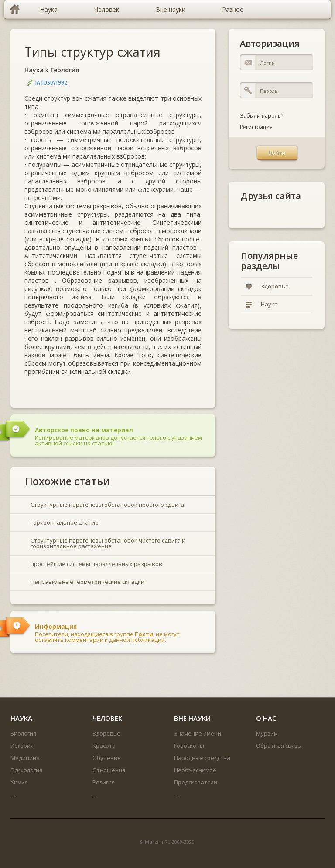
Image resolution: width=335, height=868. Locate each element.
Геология (65, 70)
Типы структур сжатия (92, 52)
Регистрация (256, 127)
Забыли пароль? (262, 116)
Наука (34, 70)
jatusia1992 (51, 83)
